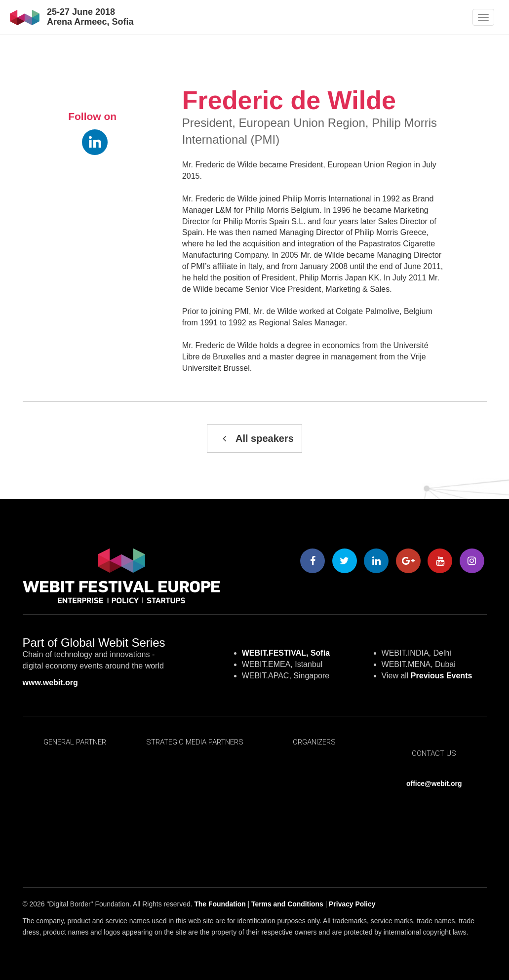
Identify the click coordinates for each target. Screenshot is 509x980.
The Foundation (220, 904)
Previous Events (442, 676)
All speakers (254, 438)
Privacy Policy (352, 904)
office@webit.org (434, 784)
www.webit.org (50, 683)
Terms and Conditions (287, 904)
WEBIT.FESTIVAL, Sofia (286, 653)
